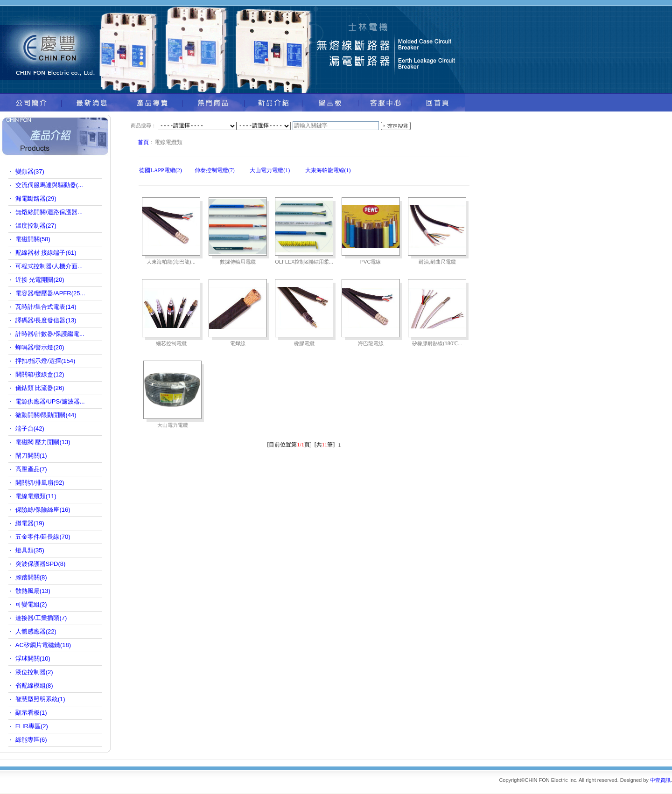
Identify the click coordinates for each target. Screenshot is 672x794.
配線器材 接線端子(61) (46, 253)
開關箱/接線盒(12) (40, 374)
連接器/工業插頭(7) (41, 618)
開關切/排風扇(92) (40, 483)
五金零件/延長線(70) (43, 537)
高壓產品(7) (31, 469)
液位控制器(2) (34, 672)
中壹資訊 (660, 780)
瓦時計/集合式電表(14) (46, 307)
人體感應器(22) (36, 631)
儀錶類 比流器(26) (40, 388)
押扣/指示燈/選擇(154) (45, 361)
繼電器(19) (30, 523)
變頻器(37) (30, 171)
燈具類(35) (30, 550)
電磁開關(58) (33, 239)
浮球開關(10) (33, 658)
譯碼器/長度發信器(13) (46, 320)
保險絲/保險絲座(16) (43, 510)
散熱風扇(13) (33, 591)
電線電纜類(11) (36, 496)
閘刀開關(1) (31, 456)
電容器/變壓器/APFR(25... (50, 293)
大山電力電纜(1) (270, 170)
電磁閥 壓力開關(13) (43, 442)
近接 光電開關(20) (40, 280)
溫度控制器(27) (36, 226)
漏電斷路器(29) (36, 198)
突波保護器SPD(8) (41, 564)
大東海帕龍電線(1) (328, 170)
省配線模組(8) (34, 686)
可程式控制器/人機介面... (49, 266)
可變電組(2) (31, 604)
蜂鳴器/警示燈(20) (40, 347)
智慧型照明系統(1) (40, 699)
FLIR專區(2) (32, 726)
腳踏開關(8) (31, 577)
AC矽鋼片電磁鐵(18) (43, 645)
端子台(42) (30, 428)
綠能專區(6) (31, 740)
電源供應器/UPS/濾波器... (50, 401)
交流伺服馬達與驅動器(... (49, 185)
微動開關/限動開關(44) (46, 415)
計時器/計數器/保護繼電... (50, 334)
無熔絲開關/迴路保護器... (49, 212)
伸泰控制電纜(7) (215, 170)
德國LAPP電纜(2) (160, 170)
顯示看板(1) (31, 713)
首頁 (143, 142)
